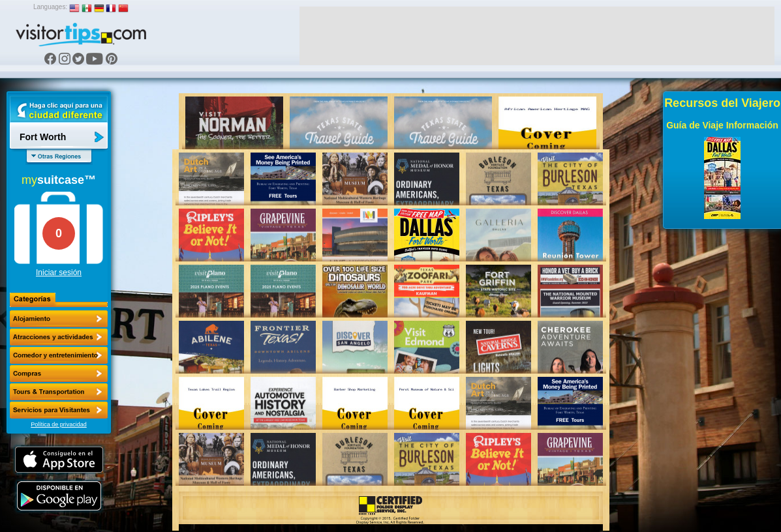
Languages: (50, 7)
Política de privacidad (59, 424)
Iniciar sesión (59, 273)
